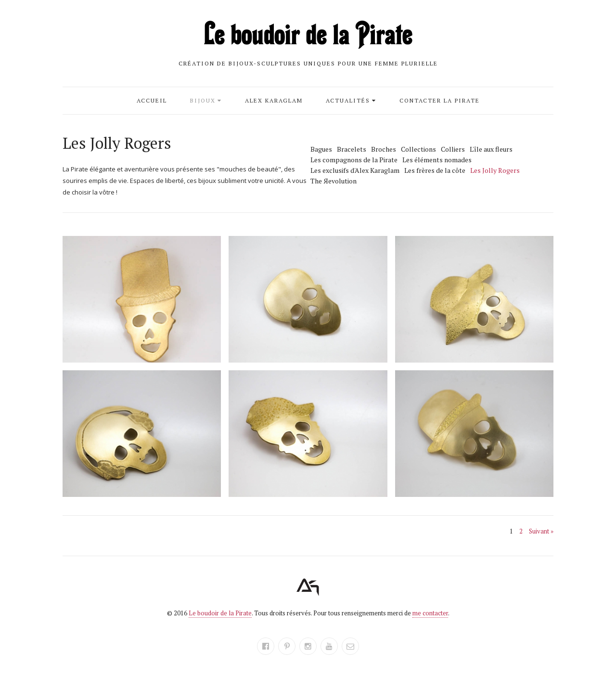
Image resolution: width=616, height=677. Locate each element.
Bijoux (203, 100)
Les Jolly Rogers (495, 170)
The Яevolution (334, 181)
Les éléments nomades (437, 160)
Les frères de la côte (435, 170)
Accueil (152, 100)
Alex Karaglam (274, 100)
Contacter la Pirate (440, 100)
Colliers (453, 149)
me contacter (430, 613)
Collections (418, 149)
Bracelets (352, 149)
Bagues (321, 149)
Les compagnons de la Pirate (354, 160)
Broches (384, 149)
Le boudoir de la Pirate (220, 613)
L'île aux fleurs (491, 149)
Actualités (348, 100)
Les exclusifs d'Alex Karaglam (355, 170)
